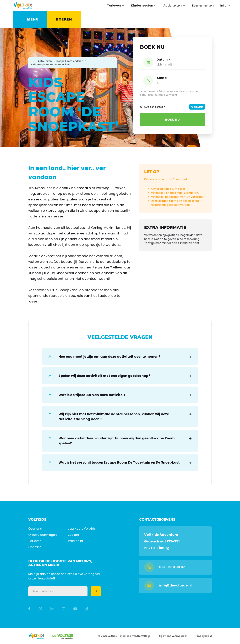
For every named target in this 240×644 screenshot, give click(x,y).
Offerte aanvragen (42, 535)
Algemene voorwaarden (173, 636)
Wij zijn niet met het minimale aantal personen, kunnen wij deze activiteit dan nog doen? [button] (114, 417)
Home (33, 61)
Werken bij (76, 541)
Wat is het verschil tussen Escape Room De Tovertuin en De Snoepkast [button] (119, 462)
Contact (35, 547)
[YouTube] (75, 609)
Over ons (35, 529)
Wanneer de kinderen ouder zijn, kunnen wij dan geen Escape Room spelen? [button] (117, 441)
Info (223, 5)
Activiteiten (172, 5)
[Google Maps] (175, 541)
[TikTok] (87, 609)
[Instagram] (63, 609)
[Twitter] (40, 609)
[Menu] (30, 19)
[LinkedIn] (52, 609)
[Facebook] (29, 609)
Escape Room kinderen (70, 61)
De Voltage (144, 636)
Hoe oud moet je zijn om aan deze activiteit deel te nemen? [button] (109, 357)
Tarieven (114, 5)
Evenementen (203, 5)
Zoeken (73, 535)
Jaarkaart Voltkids (82, 529)
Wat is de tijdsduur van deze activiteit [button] (92, 395)
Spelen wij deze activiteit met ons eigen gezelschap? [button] (104, 376)
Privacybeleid (204, 636)
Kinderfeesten (142, 5)
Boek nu (172, 119)
